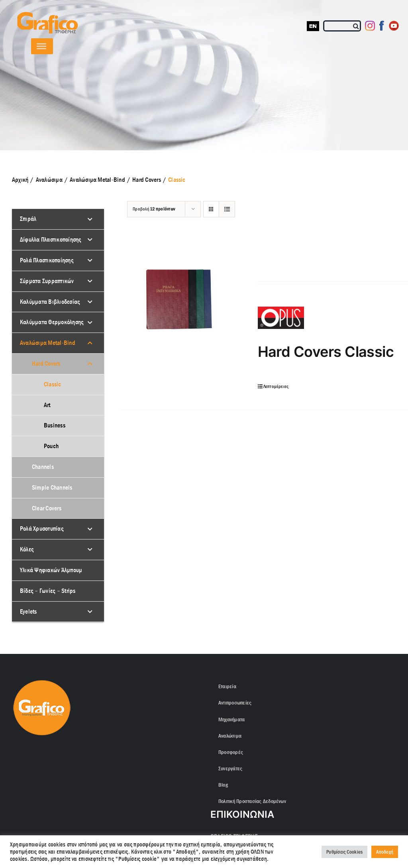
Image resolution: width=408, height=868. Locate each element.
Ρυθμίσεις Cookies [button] (344, 852)
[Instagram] (370, 26)
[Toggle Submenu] (90, 219)
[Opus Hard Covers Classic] (178, 297)
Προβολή (154, 209)
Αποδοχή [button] (385, 852)
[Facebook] (382, 26)
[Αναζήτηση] (357, 26)
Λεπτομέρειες (276, 386)
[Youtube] (394, 26)
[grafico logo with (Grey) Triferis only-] (47, 15)
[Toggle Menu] (41, 46)
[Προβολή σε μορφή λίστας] (227, 209)
